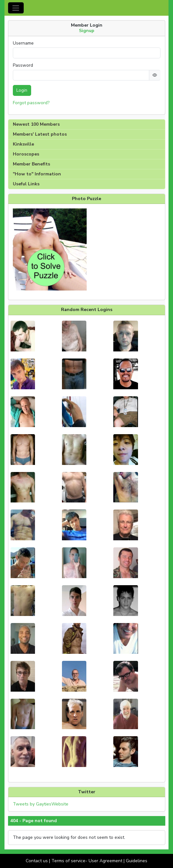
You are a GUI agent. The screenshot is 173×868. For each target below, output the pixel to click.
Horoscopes (26, 154)
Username (23, 43)
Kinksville (23, 144)
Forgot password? (31, 103)
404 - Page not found (34, 821)
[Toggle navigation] (16, 8)
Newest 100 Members (36, 124)
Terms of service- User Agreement (87, 861)
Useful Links (26, 184)
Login (22, 90)
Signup (87, 31)
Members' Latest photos (40, 134)
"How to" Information (37, 174)
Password (23, 65)
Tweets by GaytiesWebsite (41, 804)
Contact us (37, 861)
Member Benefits (31, 164)
